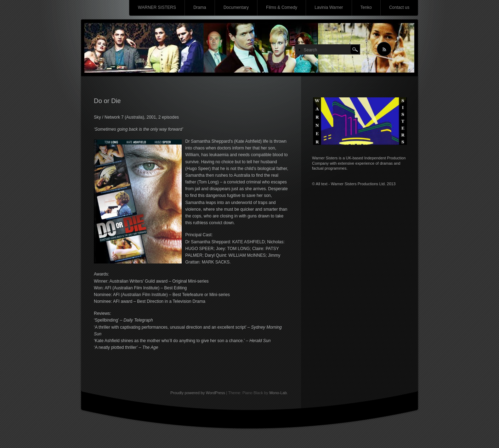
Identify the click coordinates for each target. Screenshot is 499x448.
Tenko (366, 7)
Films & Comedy (282, 7)
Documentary (236, 7)
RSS (400, 50)
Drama (200, 7)
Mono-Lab (278, 393)
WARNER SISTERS (157, 7)
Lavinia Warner (329, 7)
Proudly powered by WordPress (198, 393)
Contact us (399, 7)
